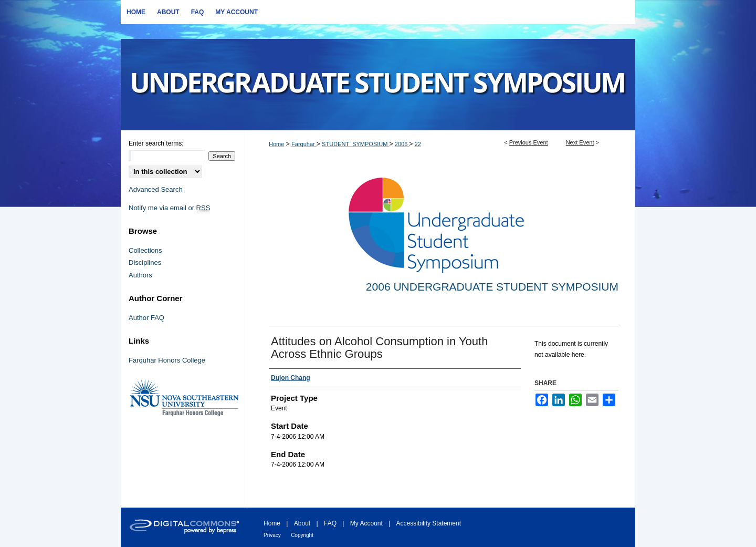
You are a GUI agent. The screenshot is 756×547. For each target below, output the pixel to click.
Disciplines (145, 262)
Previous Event (529, 142)
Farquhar (304, 144)
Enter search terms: (156, 143)
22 (418, 144)
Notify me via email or (169, 208)
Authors (140, 275)
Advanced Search (156, 189)
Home (276, 144)
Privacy (272, 535)
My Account (366, 523)
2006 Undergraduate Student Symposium (492, 287)
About (302, 523)
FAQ (330, 523)
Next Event (580, 142)
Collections (145, 250)
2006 (402, 144)
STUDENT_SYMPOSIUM (355, 144)
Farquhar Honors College (167, 360)
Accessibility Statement (429, 523)
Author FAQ (146, 318)
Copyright (302, 535)
